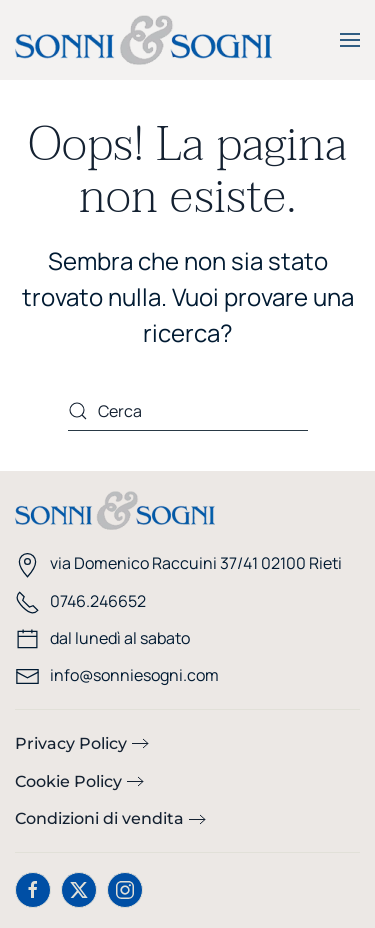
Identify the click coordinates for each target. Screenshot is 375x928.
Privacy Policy (71, 743)
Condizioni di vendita (99, 818)
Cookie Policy (68, 781)
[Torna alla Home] (143, 40)
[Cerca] (188, 411)
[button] (350, 40)
